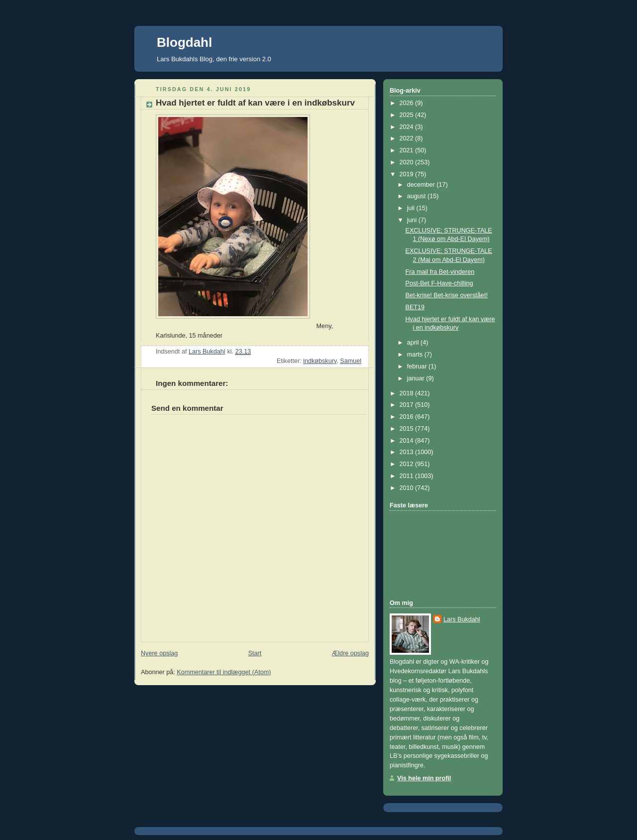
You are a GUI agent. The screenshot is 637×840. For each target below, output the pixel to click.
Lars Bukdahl (462, 619)
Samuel (351, 361)
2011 (408, 476)
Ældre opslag (350, 653)
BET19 (415, 307)
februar (418, 366)
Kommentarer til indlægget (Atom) (224, 672)
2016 (408, 417)
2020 (408, 162)
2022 (408, 138)
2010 (408, 488)
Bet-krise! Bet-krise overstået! (447, 295)
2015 (408, 429)
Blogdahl (184, 42)
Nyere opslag (159, 653)
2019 (408, 174)
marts (416, 355)
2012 (408, 464)
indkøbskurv (320, 361)
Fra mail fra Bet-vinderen (440, 272)
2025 (408, 115)
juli (412, 208)
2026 (408, 103)
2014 (408, 441)
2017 (408, 405)
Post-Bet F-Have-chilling (439, 283)
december (422, 185)
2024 (408, 127)
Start (255, 653)
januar (417, 378)
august (417, 196)
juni (413, 220)
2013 (408, 452)
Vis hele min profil (424, 778)
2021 (408, 150)
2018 (408, 393)
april (414, 343)
